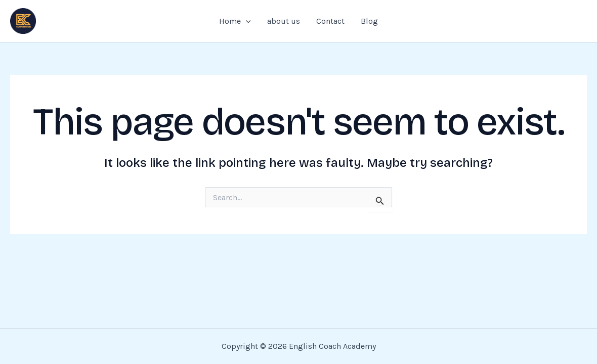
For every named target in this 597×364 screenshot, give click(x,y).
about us (284, 21)
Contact (330, 21)
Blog (369, 21)
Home (235, 21)
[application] (246, 21)
